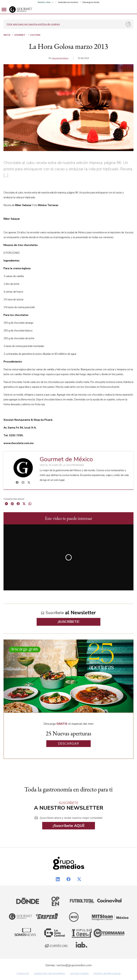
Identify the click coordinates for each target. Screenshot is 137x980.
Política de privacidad (107, 974)
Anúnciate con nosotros (68, 2)
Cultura (35, 35)
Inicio (9, 35)
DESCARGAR (68, 744)
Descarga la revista (91, 2)
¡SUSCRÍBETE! (68, 622)
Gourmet (22, 35)
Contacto (23, 974)
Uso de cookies (79, 974)
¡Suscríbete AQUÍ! (69, 826)
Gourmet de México (60, 58)
